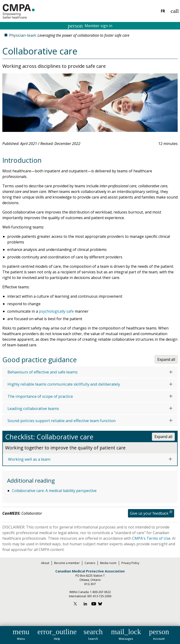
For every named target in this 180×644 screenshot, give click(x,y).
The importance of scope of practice (40, 396)
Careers (90, 563)
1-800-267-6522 (100, 592)
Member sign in (90, 26)
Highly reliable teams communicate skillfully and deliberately (64, 384)
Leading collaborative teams (33, 408)
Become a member (67, 563)
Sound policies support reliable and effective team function (62, 421)
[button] (21, 633)
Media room (108, 563)
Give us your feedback (149, 513)
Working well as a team (29, 459)
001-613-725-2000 (99, 596)
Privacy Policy (130, 563)
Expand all (166, 359)
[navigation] (90, 635)
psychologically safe (56, 311)
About (45, 563)
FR (163, 11)
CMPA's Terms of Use (151, 538)
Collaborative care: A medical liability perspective (54, 491)
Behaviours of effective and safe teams (43, 372)
